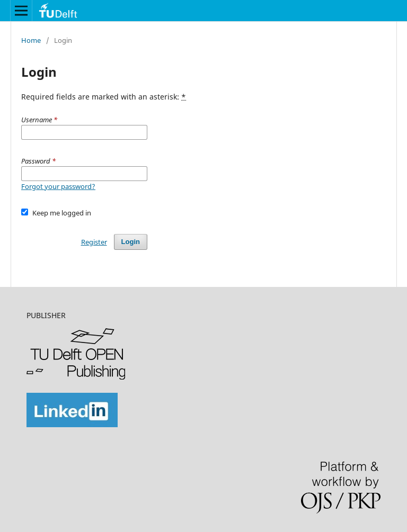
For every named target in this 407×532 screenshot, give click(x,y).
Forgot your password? (58, 186)
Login (131, 242)
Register (94, 242)
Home (31, 40)
